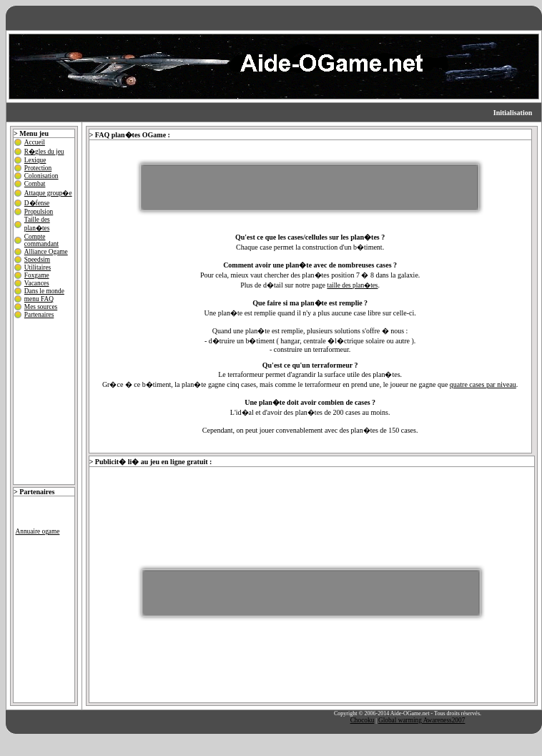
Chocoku (363, 720)
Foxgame (37, 275)
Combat (35, 184)
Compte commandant (41, 240)
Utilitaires (38, 267)
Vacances (37, 283)
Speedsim (37, 260)
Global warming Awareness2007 (422, 720)
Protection (38, 168)
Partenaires (39, 315)
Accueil (35, 142)
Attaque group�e (48, 193)
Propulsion (39, 212)
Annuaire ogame (38, 531)
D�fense (37, 203)
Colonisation (41, 176)
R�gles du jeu (44, 152)
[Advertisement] (310, 187)
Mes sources (41, 307)
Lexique (35, 160)
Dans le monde (44, 291)
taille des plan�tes (352, 285)
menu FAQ (39, 299)
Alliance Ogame (46, 252)
